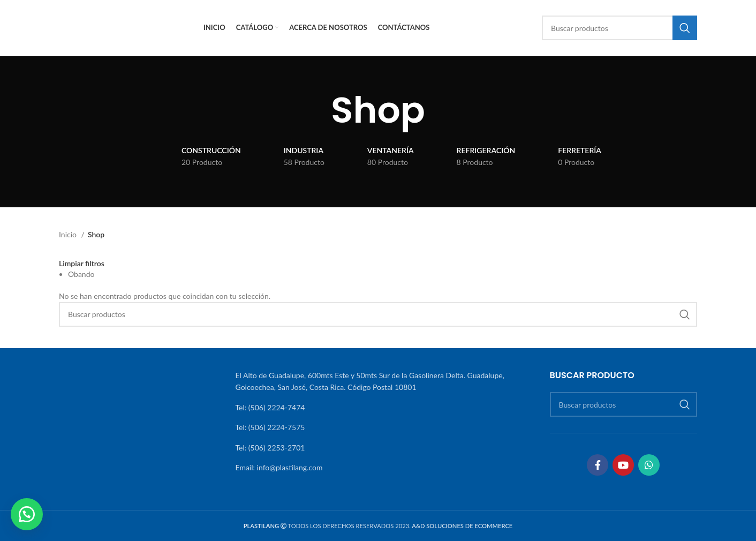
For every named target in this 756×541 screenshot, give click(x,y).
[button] (27, 514)
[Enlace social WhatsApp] (649, 465)
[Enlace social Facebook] (598, 465)
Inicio (69, 234)
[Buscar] (619, 28)
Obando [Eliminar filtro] (81, 274)
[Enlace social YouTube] (623, 465)
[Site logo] (126, 27)
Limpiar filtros (82, 264)
